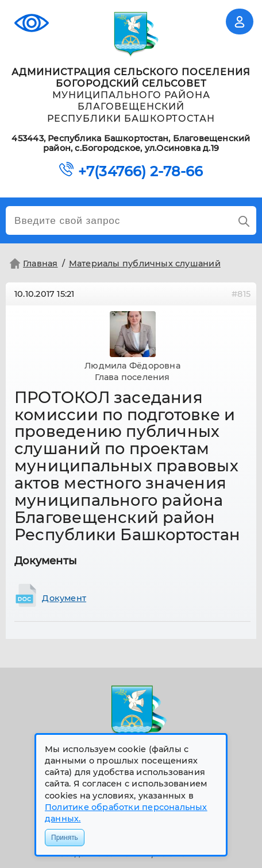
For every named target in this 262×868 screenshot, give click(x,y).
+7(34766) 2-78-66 (141, 172)
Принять (65, 838)
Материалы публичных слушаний (145, 263)
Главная (32, 263)
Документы (46, 561)
